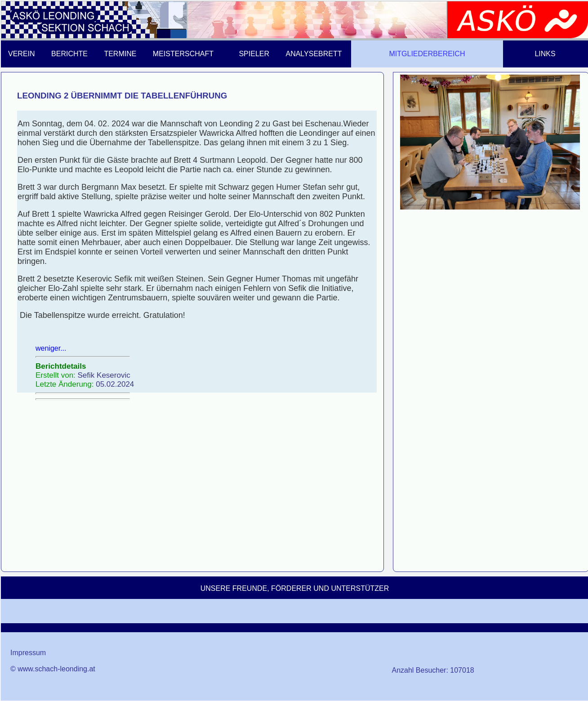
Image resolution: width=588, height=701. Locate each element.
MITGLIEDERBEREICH (427, 54)
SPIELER (254, 54)
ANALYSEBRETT (314, 54)
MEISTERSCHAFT (183, 54)
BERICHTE (69, 54)
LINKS (545, 54)
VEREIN (22, 54)
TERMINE (120, 54)
